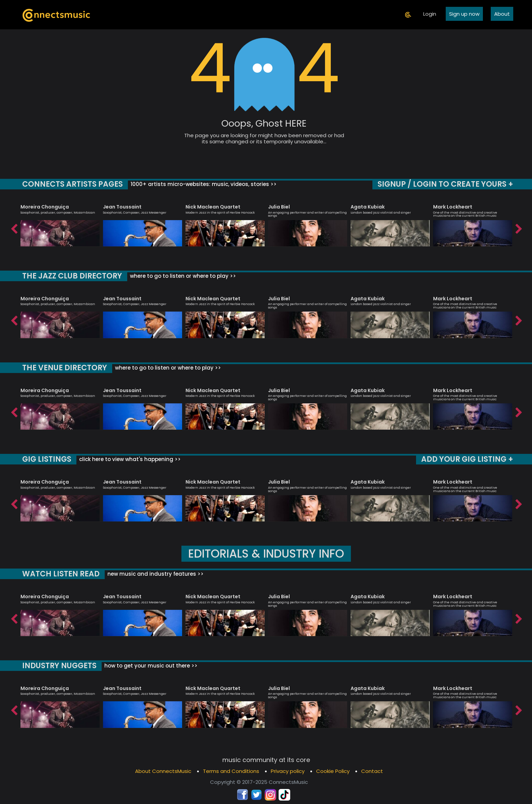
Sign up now (464, 14)
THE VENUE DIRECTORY (64, 368)
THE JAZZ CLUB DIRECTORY (71, 276)
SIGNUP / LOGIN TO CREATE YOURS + (446, 184)
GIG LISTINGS (46, 459)
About (502, 14)
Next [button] (518, 227)
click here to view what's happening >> (128, 459)
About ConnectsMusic (163, 771)
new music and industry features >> (153, 574)
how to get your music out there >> (150, 666)
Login (430, 14)
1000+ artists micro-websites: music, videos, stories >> (201, 184)
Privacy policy (288, 771)
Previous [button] (14, 227)
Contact (372, 771)
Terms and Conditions (231, 771)
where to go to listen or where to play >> (181, 276)
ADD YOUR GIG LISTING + (468, 459)
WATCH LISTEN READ (60, 574)
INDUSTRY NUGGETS (59, 666)
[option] (60, 222)
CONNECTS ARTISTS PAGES (72, 184)
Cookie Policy (333, 771)
